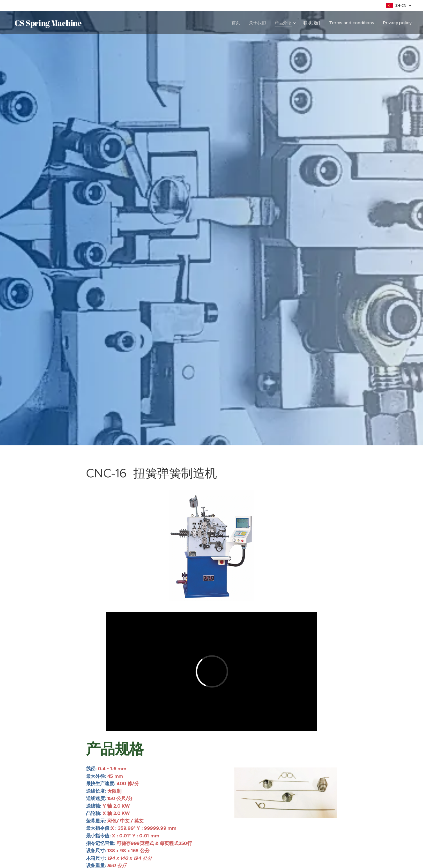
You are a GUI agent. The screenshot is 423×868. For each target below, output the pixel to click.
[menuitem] (236, 23)
